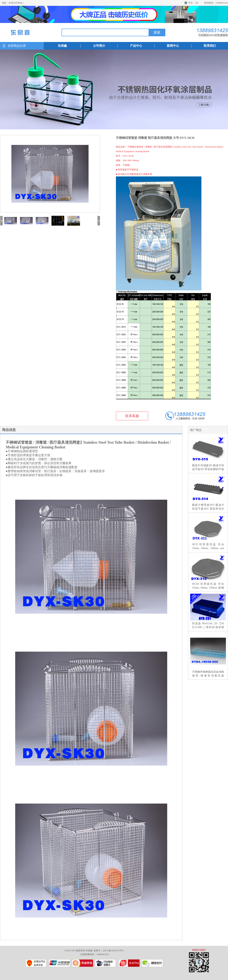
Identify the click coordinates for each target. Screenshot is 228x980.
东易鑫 (62, 46)
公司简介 (99, 46)
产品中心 (136, 46)
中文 (191, 3)
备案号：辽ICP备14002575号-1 (109, 951)
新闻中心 (173, 46)
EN (197, 3)
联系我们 (210, 46)
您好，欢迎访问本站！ (13, 3)
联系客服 (132, 416)
